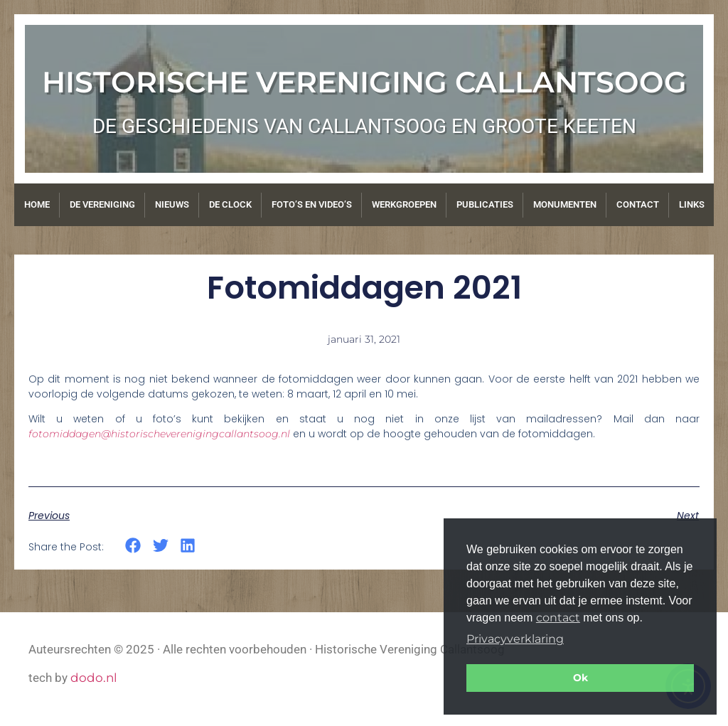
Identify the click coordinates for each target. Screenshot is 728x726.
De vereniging (102, 204)
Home (37, 204)
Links (692, 204)
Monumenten (565, 204)
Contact (638, 204)
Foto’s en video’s (312, 204)
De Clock (230, 204)
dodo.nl (94, 678)
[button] (133, 546)
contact (558, 618)
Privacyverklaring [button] (515, 639)
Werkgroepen (404, 204)
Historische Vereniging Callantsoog (364, 82)
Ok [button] (580, 678)
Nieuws (172, 204)
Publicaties (485, 204)
